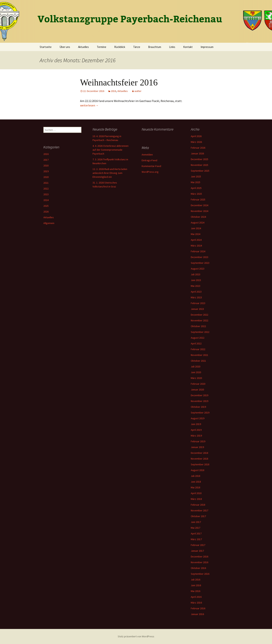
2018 (46, 166)
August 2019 (198, 418)
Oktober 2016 (198, 568)
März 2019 (196, 436)
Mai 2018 (196, 487)
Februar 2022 (198, 349)
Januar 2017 (197, 551)
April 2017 (196, 533)
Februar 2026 (198, 148)
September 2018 (200, 464)
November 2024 (200, 211)
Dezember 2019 (200, 395)
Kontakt (188, 47)
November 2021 (200, 355)
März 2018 (196, 499)
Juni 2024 (196, 228)
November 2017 (200, 510)
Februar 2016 (198, 608)
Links (172, 47)
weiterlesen (89, 105)
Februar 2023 (198, 303)
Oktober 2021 (198, 361)
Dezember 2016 (200, 557)
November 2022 (200, 320)
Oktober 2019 (198, 407)
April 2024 (196, 240)
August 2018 (198, 470)
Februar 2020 (198, 384)
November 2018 (200, 459)
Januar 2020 (197, 390)
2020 (46, 177)
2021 (46, 183)
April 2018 (196, 493)
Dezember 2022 (200, 315)
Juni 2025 (196, 176)
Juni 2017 (196, 522)
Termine (102, 47)
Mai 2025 (196, 182)
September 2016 (200, 574)
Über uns (65, 47)
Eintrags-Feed (149, 160)
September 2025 (200, 171)
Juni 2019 (196, 424)
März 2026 (196, 142)
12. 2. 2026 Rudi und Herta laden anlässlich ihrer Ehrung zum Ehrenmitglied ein (110, 173)
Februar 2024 (198, 251)
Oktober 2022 (198, 326)
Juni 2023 (196, 280)
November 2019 (200, 401)
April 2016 (196, 597)
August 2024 (198, 223)
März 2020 (196, 378)
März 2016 (196, 603)
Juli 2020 (196, 366)
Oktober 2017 (198, 516)
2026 (46, 212)
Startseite (46, 47)
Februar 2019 (198, 441)
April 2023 (196, 292)
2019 (46, 171)
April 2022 (196, 343)
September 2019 (200, 413)
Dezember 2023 (200, 257)
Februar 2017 (198, 545)
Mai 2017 (196, 528)
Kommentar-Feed (151, 166)
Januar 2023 (197, 309)
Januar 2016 (197, 614)
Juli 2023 (196, 274)
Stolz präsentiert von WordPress (136, 636)
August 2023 (198, 269)
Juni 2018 (196, 482)
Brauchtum (155, 47)
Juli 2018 (196, 476)
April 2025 (196, 188)
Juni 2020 (196, 372)
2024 (46, 200)
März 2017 (196, 539)
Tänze (137, 47)
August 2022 (198, 338)
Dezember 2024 (200, 205)
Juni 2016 (196, 585)
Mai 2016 (196, 591)
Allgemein (49, 223)
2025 (46, 206)
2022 (46, 189)
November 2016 (200, 562)
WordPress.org (150, 172)
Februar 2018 (198, 505)
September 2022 (200, 332)
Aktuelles (83, 47)
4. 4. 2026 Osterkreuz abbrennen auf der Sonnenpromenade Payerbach (111, 150)
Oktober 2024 (198, 217)
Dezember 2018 (200, 453)
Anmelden (147, 155)
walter (138, 91)
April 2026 (196, 136)
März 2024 (196, 246)
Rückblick (120, 47)
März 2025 (196, 194)
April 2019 (196, 430)
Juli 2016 (196, 580)
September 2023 (200, 263)
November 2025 (200, 165)
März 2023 (196, 297)
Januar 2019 (197, 447)
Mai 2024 (196, 234)
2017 (46, 160)
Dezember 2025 (200, 159)
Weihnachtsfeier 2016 (119, 82)
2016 (113, 91)
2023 (46, 194)
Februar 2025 (198, 199)
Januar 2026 (197, 153)
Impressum (207, 47)
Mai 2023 (196, 286)
